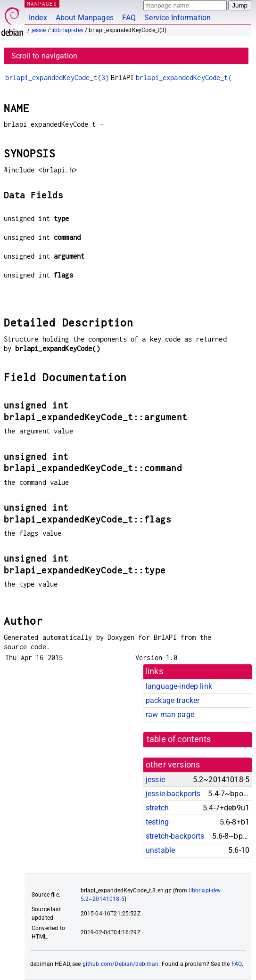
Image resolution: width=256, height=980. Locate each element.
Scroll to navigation (44, 56)
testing (157, 822)
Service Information (178, 18)
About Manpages (85, 18)
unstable (160, 850)
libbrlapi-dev (67, 30)
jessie (39, 30)
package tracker (173, 700)
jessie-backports (173, 794)
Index (38, 18)
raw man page (170, 715)
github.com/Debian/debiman (121, 964)
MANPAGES (42, 4)
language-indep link (179, 686)
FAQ (129, 18)
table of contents (179, 739)
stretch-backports (175, 836)
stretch (157, 808)
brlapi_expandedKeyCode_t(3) (57, 78)
